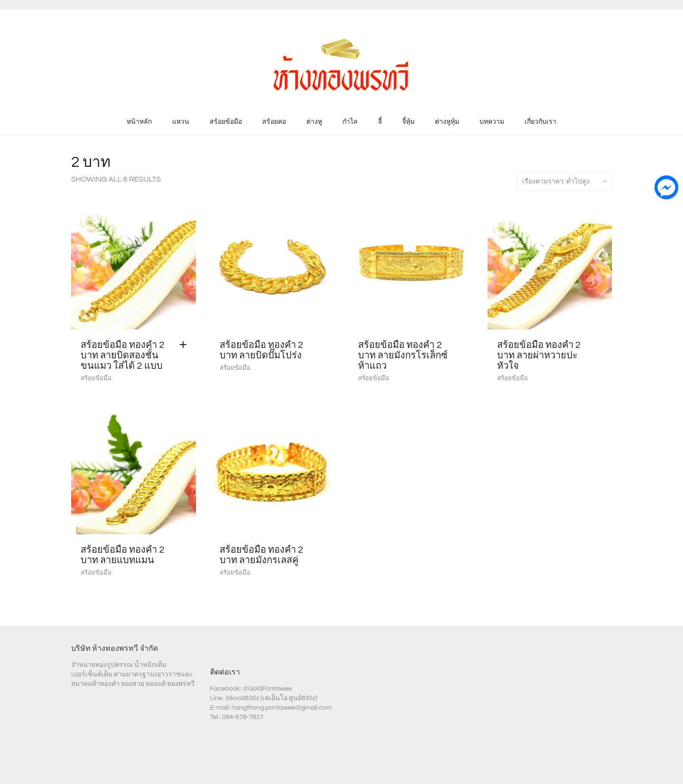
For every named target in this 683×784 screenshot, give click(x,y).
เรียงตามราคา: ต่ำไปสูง (564, 182)
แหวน (181, 122)
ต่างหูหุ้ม (447, 122)
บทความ (492, 122)
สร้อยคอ (274, 122)
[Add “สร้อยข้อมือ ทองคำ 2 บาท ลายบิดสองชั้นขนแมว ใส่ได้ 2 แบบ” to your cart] (185, 345)
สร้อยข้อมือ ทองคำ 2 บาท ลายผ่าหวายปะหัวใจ (539, 356)
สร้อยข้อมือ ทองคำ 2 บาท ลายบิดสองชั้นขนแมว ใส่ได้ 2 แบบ (123, 356)
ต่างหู (314, 122)
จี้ (380, 122)
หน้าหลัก (139, 122)
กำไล (350, 122)
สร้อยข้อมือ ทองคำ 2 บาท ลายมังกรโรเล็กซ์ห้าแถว (403, 356)
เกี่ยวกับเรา (540, 122)
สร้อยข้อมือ (226, 122)
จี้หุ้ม (408, 122)
